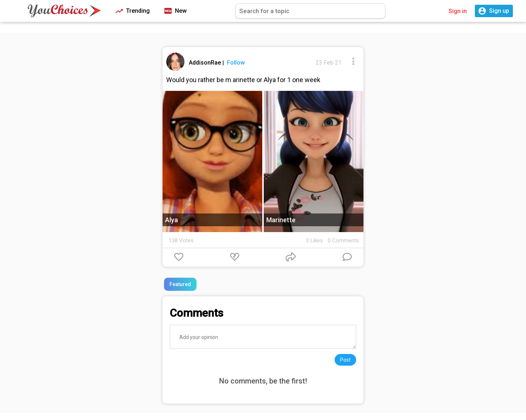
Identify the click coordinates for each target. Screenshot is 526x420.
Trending (133, 11)
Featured (180, 284)
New (176, 11)
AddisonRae (206, 63)
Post (345, 360)
